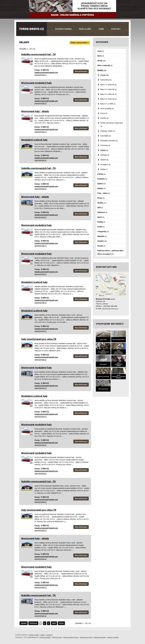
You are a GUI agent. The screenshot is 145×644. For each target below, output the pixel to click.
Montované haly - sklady (35, 111)
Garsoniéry (106, 80)
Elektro (102, 184)
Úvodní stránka (63, 29)
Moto (101, 56)
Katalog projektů (113, 637)
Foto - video (104, 193)
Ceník (101, 29)
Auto (101, 51)
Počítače (102, 179)
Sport (101, 217)
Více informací (81, 71)
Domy (104, 113)
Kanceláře (106, 136)
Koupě (101, 246)
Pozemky (105, 145)
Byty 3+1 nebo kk (109, 94)
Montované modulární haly (36, 83)
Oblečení (102, 212)
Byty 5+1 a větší (108, 104)
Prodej (105, 75)
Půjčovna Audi (57, 637)
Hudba (101, 222)
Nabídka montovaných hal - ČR (38, 54)
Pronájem (105, 164)
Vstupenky (103, 231)
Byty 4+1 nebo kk (109, 99)
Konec (61, 623)
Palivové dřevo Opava (71, 637)
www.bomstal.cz (41, 75)
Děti (100, 208)
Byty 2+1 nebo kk (109, 89)
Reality (102, 70)
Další (54, 623)
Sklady (104, 150)
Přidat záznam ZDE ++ (80, 43)
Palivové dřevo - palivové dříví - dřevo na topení (111, 252)
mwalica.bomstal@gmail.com (46, 72)
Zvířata (102, 174)
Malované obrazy (100, 637)
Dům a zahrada (105, 65)
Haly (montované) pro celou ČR (39, 339)
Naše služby (85, 29)
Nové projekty (107, 108)
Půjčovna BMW (45, 637)
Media (104, 169)
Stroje (102, 61)
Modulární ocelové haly (34, 140)
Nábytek (102, 236)
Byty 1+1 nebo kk (109, 85)
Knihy (101, 227)
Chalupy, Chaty (108, 131)
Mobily (101, 188)
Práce (101, 198)
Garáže (105, 118)
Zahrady (105, 155)
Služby (102, 203)
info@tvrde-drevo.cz (110, 308)
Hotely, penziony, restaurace (112, 124)
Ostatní (104, 160)
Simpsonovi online (86, 637)
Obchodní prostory (109, 141)
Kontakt (116, 29)
